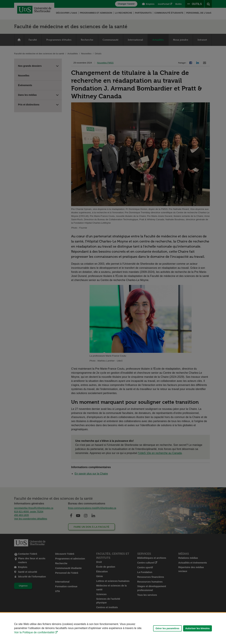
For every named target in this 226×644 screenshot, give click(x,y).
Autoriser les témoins (197, 628)
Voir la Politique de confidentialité (34, 632)
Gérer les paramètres (167, 628)
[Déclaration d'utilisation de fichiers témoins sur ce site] (113, 628)
